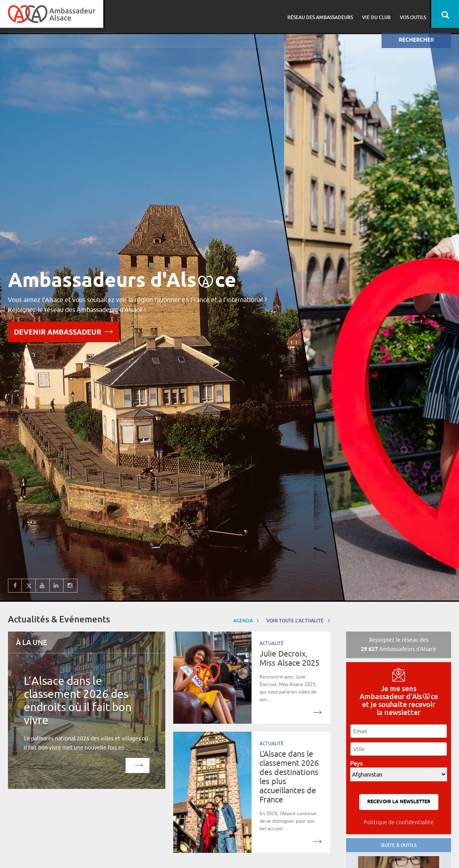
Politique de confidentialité (399, 822)
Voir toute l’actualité (298, 620)
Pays (359, 763)
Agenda (246, 620)
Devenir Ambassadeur (64, 331)
